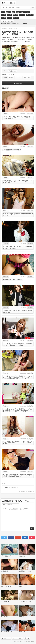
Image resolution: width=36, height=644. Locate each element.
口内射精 (8, 12)
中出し (3, 12)
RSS (28, 638)
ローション (22, 15)
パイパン (10, 15)
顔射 (13, 12)
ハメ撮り (27, 12)
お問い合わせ (7, 638)
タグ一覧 (10, 18)
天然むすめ (12, 71)
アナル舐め (27, 78)
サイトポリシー (18, 638)
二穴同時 (4, 18)
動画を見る (19, 83)
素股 (22, 12)
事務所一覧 (16, 18)
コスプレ (4, 15)
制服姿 (11, 78)
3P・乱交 (16, 15)
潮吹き (18, 12)
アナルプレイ (30, 15)
